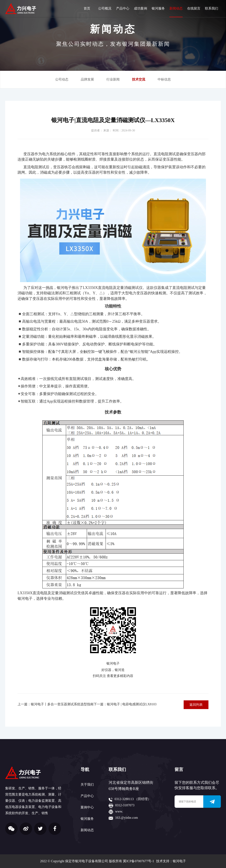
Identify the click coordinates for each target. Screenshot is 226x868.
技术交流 (139, 79)
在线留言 (194, 8)
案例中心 (87, 807)
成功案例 (140, 8)
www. (119, 811)
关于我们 (87, 784)
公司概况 (105, 8)
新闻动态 (176, 8)
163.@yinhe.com (127, 818)
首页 (87, 8)
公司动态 (62, 79)
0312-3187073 (125, 805)
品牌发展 (87, 79)
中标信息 (164, 79)
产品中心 (123, 8)
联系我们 (212, 8)
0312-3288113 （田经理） (133, 799)
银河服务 (158, 8)
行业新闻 (113, 79)
